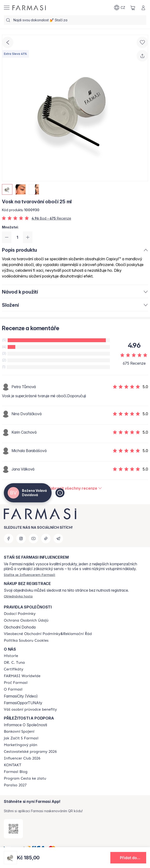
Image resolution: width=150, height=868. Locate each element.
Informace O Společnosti (25, 725)
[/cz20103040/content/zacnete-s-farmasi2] (21, 738)
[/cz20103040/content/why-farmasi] (16, 683)
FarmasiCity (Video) (21, 696)
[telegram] (58, 539)
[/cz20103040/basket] (133, 8)
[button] (128, 858)
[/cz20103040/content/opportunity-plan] (21, 745)
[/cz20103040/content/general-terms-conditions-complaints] (48, 634)
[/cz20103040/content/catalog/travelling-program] (30, 752)
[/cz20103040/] (29, 8)
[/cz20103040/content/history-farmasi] (11, 656)
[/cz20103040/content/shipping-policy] (20, 614)
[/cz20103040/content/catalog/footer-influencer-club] (22, 758)
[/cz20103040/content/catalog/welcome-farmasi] (30, 709)
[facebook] (9, 539)
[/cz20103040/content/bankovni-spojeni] (19, 732)
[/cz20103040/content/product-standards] (14, 669)
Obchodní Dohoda (20, 627)
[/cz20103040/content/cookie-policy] (26, 641)
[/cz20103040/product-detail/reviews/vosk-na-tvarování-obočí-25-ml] (75, 488)
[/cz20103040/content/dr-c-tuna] (14, 663)
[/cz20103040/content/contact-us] (13, 765)
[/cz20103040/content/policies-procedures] (26, 620)
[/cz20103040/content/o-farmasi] (13, 689)
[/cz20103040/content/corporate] (22, 676)
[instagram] (21, 539)
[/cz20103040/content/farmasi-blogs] (16, 772)
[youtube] (33, 539)
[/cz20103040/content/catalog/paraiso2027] (15, 785)
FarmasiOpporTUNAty (23, 703)
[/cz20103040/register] (29, 575)
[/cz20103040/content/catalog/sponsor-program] (25, 778)
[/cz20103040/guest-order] (18, 596)
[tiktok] (46, 539)
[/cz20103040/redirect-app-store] (13, 829)
